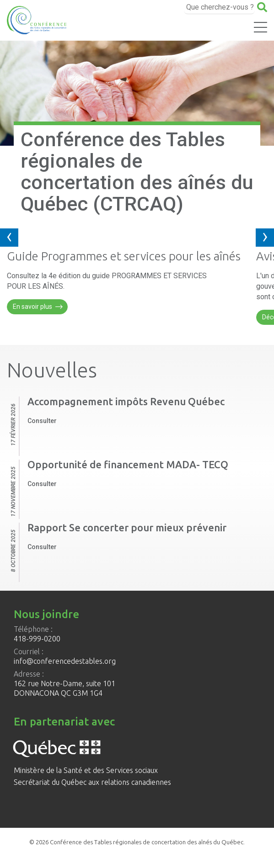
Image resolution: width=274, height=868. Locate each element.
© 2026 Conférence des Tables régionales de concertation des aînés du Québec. (137, 842)
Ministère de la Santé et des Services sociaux (86, 770)
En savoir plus (38, 307)
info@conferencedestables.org (65, 661)
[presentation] (9, 238)
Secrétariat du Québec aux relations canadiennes (92, 782)
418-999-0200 (37, 639)
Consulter (42, 421)
